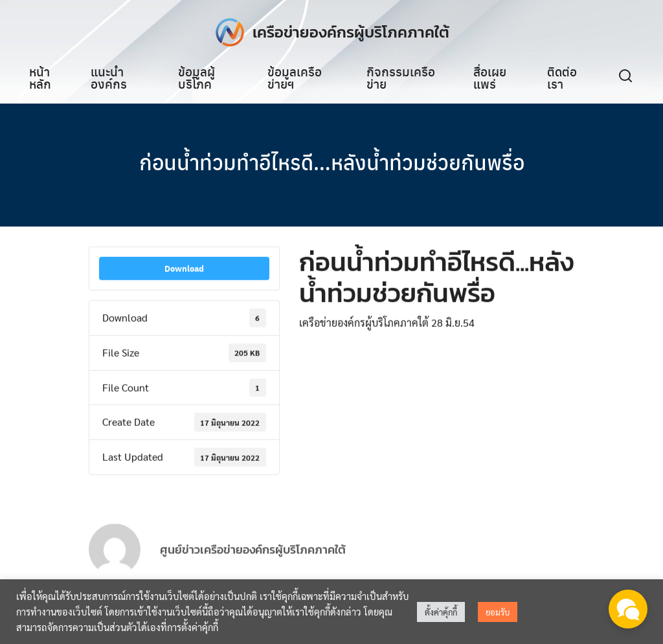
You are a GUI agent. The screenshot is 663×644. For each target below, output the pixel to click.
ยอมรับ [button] (498, 612)
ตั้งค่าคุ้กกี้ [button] (441, 612)
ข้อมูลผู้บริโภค (197, 77)
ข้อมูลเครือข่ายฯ (295, 77)
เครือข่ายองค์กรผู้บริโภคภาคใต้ (351, 32)
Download (184, 270)
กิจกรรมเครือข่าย (401, 77)
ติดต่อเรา (562, 77)
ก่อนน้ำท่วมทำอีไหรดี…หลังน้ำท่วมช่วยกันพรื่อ (332, 162)
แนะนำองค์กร (109, 77)
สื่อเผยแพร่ (490, 77)
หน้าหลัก (40, 77)
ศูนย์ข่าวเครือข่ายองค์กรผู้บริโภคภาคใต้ (253, 560)
